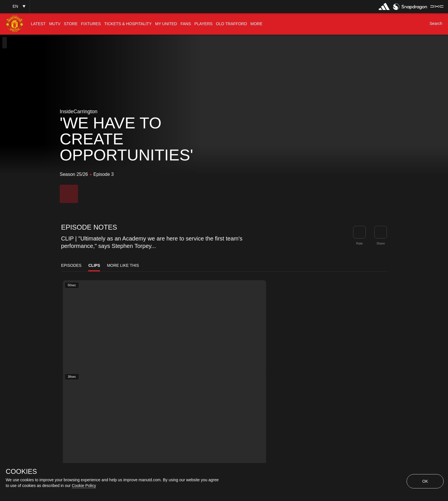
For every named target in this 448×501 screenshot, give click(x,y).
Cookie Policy (84, 486)
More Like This (123, 265)
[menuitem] (38, 24)
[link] (381, 232)
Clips (94, 265)
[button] (15, 6)
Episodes (71, 265)
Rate (360, 243)
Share (381, 243)
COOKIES (21, 472)
